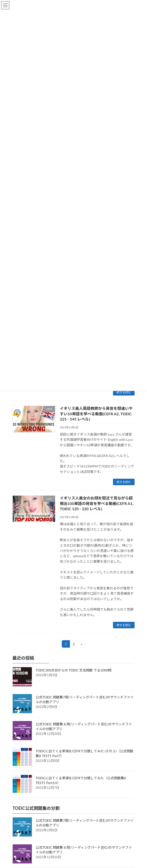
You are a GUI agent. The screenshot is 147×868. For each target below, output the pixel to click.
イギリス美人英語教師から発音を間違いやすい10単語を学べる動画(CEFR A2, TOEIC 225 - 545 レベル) (96, 414)
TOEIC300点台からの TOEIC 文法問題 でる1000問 (73, 670)
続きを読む (124, 392)
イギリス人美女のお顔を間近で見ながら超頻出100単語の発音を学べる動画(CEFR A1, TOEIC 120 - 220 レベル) (97, 503)
